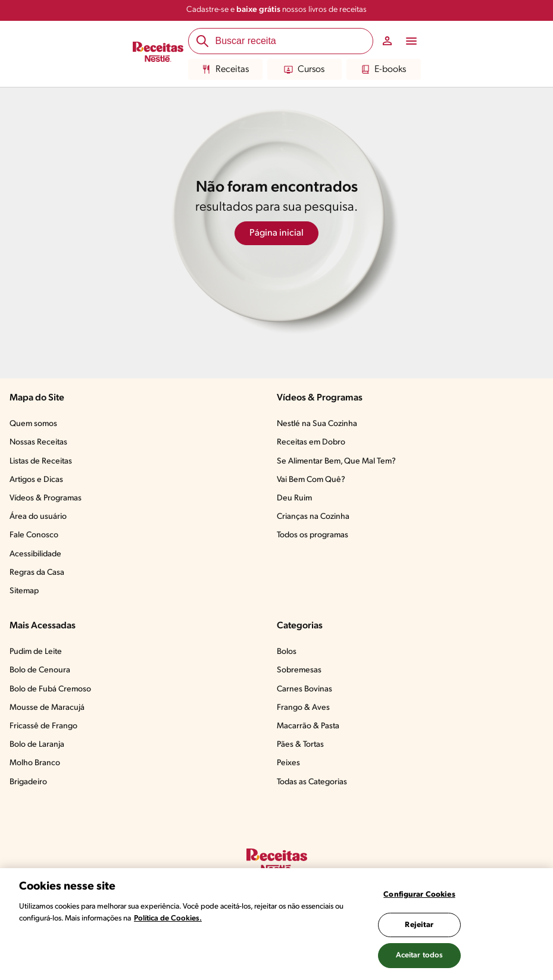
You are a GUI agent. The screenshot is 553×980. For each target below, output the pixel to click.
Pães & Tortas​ (300, 745)
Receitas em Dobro (311, 442)
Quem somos (33, 424)
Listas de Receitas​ (41, 461)
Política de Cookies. (168, 918)
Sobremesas (299, 670)
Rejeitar (419, 925)
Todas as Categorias (312, 782)
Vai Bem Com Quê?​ (311, 480)
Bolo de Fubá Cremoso (50, 689)
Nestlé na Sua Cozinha (317, 424)
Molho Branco (35, 763)
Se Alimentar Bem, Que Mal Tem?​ (336, 461)
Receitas (225, 70)
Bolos (287, 652)
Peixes (288, 763)
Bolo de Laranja (37, 745)
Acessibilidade (35, 554)
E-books (383, 70)
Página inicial (276, 233)
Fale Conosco (34, 535)
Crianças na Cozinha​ (313, 517)
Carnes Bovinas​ (304, 689)
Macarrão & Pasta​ (308, 726)
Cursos (304, 70)
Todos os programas (313, 535)
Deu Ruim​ (294, 498)
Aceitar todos (420, 955)
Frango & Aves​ (303, 708)
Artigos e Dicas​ (36, 480)
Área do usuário (38, 517)
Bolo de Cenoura (40, 670)
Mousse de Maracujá (47, 708)
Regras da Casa (37, 573)
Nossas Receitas (38, 442)
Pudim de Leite (36, 652)
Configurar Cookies (419, 895)
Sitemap (24, 591)
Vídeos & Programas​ (46, 498)
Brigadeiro (28, 782)
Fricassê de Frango (43, 726)
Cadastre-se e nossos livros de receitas (276, 10)
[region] (276, 924)
